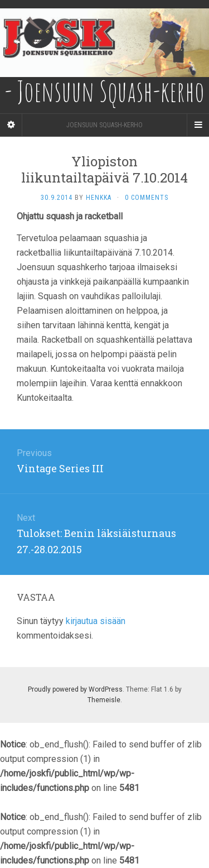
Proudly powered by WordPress (75, 689)
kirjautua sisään (96, 621)
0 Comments (147, 198)
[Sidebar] (11, 125)
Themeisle (104, 700)
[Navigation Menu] (198, 125)
